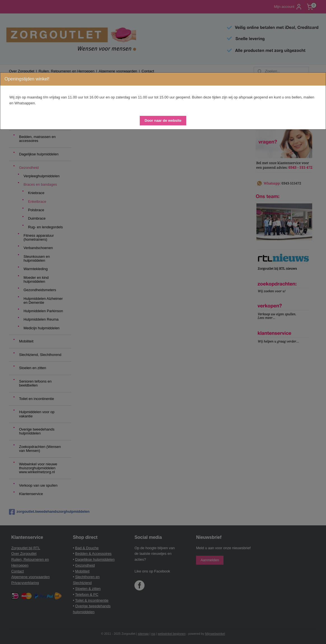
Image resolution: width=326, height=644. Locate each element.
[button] (163, 121)
